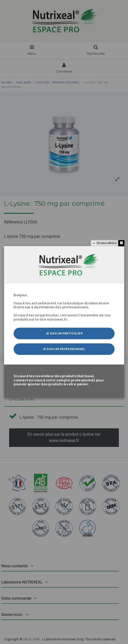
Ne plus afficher (107, 243)
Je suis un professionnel (64, 349)
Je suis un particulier (64, 333)
